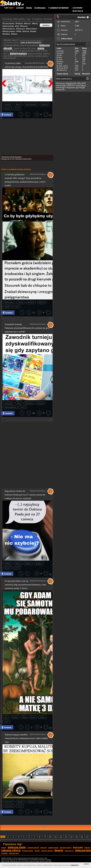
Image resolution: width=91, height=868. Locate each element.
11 (56, 837)
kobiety (4, 848)
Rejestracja (78, 11)
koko (60, 55)
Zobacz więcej (67, 39)
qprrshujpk (80, 87)
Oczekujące (40, 8)
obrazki (37, 851)
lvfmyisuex (60, 83)
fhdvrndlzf (81, 83)
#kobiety (8, 109)
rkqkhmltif (71, 85)
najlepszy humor (28, 851)
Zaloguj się (5, 159)
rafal (60, 59)
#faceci (18, 104)
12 (61, 837)
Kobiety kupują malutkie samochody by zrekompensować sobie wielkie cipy (26, 738)
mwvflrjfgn (60, 87)
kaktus (61, 62)
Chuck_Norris (63, 68)
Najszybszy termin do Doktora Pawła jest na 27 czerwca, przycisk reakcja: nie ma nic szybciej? (25, 495)
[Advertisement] (27, 137)
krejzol (61, 53)
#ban (19, 403)
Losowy (20, 8)
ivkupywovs (70, 87)
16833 (77, 22)
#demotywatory (31, 104)
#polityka (8, 104)
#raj (6, 717)
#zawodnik (8, 403)
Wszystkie (86, 74)
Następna (45, 828)
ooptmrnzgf (61, 85)
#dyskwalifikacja (10, 407)
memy (41, 48)
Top (9, 8)
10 (50, 837)
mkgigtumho (71, 83)
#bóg (24, 717)
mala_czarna (63, 66)
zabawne (87, 848)
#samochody (9, 806)
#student (31, 302)
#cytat (33, 717)
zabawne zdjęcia (11, 850)
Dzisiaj (77, 74)
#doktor (28, 564)
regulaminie (75, 865)
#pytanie (8, 564)
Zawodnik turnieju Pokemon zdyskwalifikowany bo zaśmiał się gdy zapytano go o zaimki (27, 328)
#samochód (9, 802)
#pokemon (29, 403)
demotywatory (18, 53)
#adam (42, 717)
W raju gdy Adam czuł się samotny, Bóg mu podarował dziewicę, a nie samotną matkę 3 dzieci (25, 585)
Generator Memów (58, 8)
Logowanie (77, 8)
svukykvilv (60, 90)
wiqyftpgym (81, 85)
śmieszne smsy (14, 853)
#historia (42, 302)
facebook (4, 853)
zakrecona (63, 70)
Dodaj (29, 8)
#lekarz (18, 564)
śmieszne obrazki (47, 851)
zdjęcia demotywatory (31, 42)
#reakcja (39, 564)
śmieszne (44, 848)
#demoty (45, 104)
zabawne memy (53, 848)
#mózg (21, 302)
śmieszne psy (69, 851)
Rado (60, 64)
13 (66, 837)
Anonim (61, 51)
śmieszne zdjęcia (66, 848)
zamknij (86, 864)
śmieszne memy (17, 847)
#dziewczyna (9, 302)
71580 (77, 26)
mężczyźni (78, 847)
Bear (60, 57)
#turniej (40, 403)
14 (71, 837)
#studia (7, 307)
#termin (7, 568)
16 (82, 837)
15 (77, 837)
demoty (59, 850)
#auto (41, 802)
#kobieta (21, 802)
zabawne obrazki (33, 848)
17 (87, 837)
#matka (15, 717)
